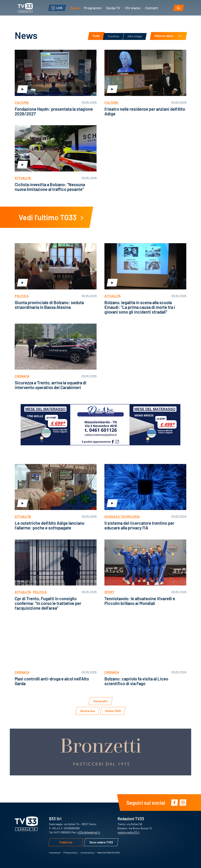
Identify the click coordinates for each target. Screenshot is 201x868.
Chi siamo (133, 8)
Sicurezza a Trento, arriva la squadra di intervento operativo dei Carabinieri (51, 385)
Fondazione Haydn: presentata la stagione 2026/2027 (54, 111)
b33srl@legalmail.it (89, 832)
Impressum (55, 852)
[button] (179, 8)
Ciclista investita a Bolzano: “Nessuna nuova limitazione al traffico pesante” (50, 187)
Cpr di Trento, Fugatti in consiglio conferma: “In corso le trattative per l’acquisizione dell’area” (48, 603)
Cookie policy (87, 852)
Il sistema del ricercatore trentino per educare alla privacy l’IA (139, 525)
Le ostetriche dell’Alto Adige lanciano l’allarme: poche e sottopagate (50, 525)
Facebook (174, 802)
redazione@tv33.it (128, 832)
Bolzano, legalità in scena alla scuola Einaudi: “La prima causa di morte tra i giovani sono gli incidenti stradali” (140, 307)
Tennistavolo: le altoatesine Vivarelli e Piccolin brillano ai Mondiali (140, 601)
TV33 (25, 8)
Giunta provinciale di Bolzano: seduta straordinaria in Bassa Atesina (49, 305)
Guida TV (113, 8)
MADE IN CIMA (113, 852)
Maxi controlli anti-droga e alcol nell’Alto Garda (52, 681)
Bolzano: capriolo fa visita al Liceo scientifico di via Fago (136, 681)
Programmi (93, 8)
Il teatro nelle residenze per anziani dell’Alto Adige (145, 111)
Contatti (152, 8)
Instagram (183, 802)
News (75, 8)
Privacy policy (70, 852)
